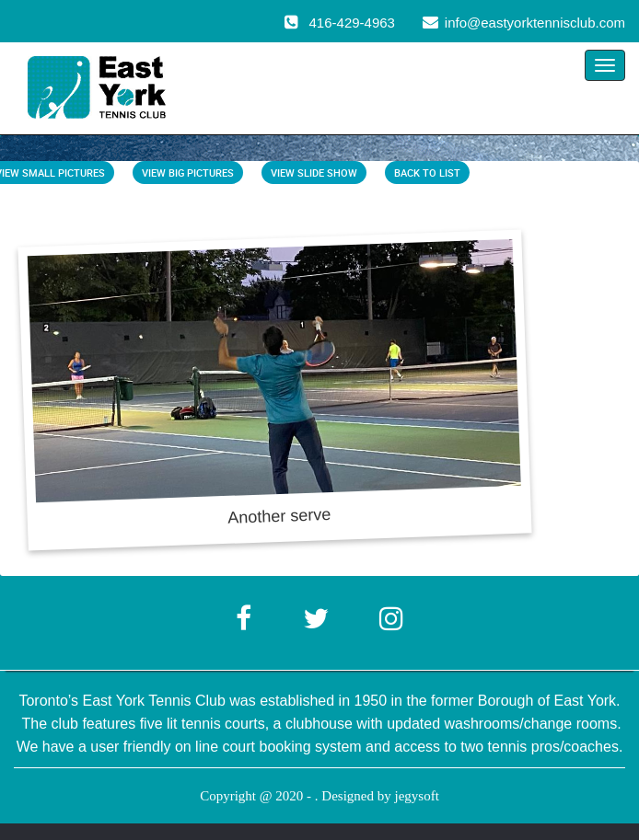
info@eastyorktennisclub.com (535, 23)
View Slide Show (314, 173)
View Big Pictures (188, 173)
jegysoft (416, 796)
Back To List (427, 173)
